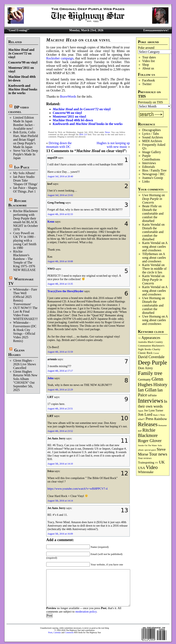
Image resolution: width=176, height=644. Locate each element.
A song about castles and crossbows (155, 247)
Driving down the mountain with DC (59, 145)
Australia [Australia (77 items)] (142, 342)
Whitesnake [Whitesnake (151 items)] (146, 472)
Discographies (152, 130)
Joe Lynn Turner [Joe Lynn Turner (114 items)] (154, 410)
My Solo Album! (24, 173)
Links (146, 181)
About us (148, 68)
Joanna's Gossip (153, 178)
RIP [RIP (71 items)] (140, 431)
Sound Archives (153, 137)
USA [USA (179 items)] (141, 468)
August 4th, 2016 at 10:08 (60, 261)
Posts (50, 632)
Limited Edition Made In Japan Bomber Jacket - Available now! (24, 123)
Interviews (149, 163)
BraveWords (68, 96)
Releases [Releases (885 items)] (148, 424)
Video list (148, 61)
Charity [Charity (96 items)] (156, 349)
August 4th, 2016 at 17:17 (60, 371)
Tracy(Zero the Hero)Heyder (65, 291)
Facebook (148, 80)
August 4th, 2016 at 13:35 (60, 284)
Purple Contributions (151, 158)
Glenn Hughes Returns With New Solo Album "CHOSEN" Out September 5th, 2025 (25, 381)
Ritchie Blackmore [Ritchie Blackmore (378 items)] (148, 433)
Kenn (51, 222)
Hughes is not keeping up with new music (113, 145)
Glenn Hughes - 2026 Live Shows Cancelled (25, 364)
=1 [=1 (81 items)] (139, 338)
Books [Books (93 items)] (148, 349)
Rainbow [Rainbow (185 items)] (161, 419)
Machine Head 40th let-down (73, 120)
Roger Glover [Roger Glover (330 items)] (150, 441)
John (51, 378)
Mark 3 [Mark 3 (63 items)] (156, 415)
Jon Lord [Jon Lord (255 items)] (145, 414)
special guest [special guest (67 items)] (150, 450)
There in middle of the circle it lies (154, 270)
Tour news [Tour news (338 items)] (158, 454)
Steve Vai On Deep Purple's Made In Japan (26, 154)
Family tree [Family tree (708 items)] (150, 373)
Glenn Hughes (16, 352)
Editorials (148, 167)
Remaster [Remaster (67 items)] (163, 425)
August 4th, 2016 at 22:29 (60, 390)
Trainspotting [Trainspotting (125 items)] (146, 462)
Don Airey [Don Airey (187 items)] (145, 368)
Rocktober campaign (60, 58)
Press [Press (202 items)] (150, 419)
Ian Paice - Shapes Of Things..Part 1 (25, 190)
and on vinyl (21, 53)
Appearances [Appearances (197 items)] (151, 338)
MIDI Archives (152, 141)
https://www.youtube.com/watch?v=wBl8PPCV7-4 (78, 489)
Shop (146, 65)
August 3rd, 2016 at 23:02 (60, 195)
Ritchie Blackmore (18, 203)
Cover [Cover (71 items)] (156, 353)
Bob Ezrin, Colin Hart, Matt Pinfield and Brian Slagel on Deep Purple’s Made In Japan (26, 140)
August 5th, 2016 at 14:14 (60, 501)
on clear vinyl (79, 40)
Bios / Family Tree (154, 170)
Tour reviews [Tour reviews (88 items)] (145, 458)
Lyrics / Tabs (151, 134)
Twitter (147, 84)
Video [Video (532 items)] (152, 467)
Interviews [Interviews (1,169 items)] (151, 401)
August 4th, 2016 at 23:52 (60, 431)
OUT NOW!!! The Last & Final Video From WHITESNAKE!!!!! (27, 313)
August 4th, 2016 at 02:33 (60, 214)
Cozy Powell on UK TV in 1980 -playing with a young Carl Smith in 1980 (25, 240)
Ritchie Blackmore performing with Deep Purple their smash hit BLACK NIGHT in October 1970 (26, 220)
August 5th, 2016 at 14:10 (60, 464)
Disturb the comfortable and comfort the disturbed (153, 215)
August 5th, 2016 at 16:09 (60, 534)
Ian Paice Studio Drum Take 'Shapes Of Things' (25, 180)
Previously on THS (150, 102)
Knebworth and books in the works (23, 89)
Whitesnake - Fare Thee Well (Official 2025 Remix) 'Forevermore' (25, 297)
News (107, 132)
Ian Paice (22, 167)
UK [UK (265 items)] (162, 462)
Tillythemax (150, 254)
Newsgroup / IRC (154, 174)
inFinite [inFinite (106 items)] (152, 395)
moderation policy (86, 612)
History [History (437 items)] (160, 385)
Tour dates (149, 57)
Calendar (57, 632)
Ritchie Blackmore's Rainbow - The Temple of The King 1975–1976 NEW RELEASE (24, 261)
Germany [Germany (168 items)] (144, 379)
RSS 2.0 (83, 134)
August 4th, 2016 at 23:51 (60, 409)
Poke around (146, 48)
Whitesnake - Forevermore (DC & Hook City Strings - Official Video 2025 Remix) (25, 332)
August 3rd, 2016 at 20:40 (60, 176)
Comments (69, 632)
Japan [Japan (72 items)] (141, 411)
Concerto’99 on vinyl (23, 62)
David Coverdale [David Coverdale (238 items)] (151, 357)
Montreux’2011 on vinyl (69, 116)
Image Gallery (152, 152)
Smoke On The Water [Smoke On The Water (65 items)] (147, 445)
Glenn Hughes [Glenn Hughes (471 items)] (151, 382)
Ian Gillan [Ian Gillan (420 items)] (147, 390)
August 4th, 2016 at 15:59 (60, 352)
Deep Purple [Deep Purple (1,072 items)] (152, 362)
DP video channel (19, 109)
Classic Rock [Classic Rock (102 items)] (145, 353)
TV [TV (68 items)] (157, 463)
